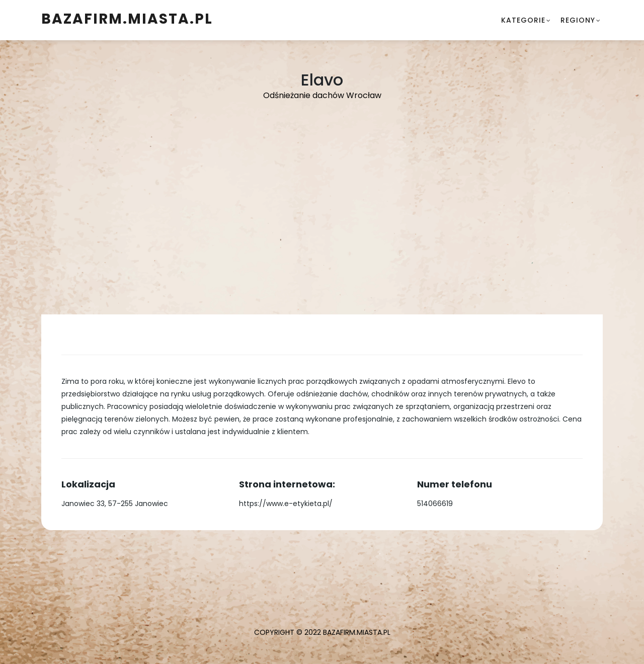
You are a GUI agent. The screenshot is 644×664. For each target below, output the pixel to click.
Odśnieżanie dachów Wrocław (322, 95)
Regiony (578, 20)
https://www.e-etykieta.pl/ (286, 504)
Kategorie (523, 20)
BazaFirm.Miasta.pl (127, 19)
